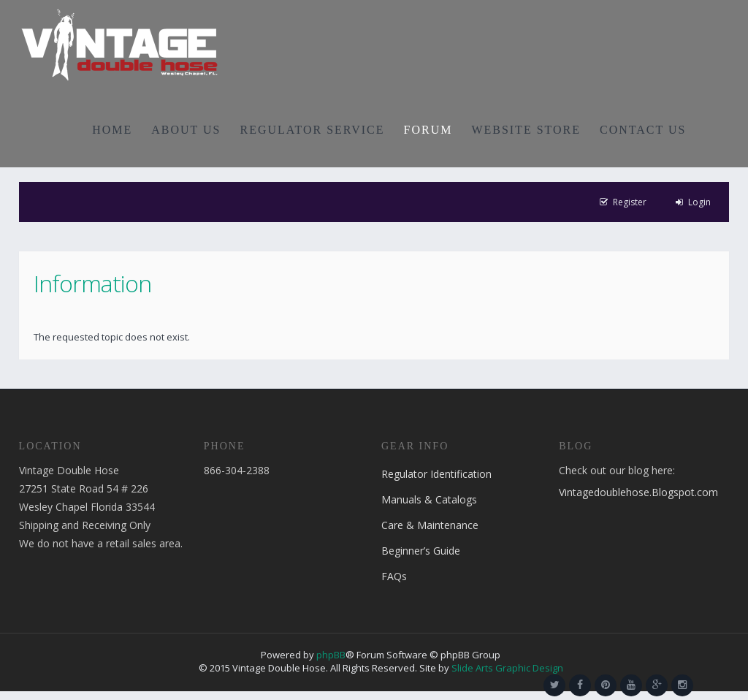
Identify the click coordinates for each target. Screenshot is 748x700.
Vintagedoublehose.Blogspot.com (638, 492)
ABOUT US (186, 130)
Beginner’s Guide (421, 551)
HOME (112, 130)
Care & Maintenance (430, 525)
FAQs (394, 576)
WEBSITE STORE (526, 130)
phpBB (331, 655)
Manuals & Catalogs (429, 499)
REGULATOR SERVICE (312, 130)
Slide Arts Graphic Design (507, 668)
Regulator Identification (436, 474)
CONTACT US (643, 130)
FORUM (428, 130)
